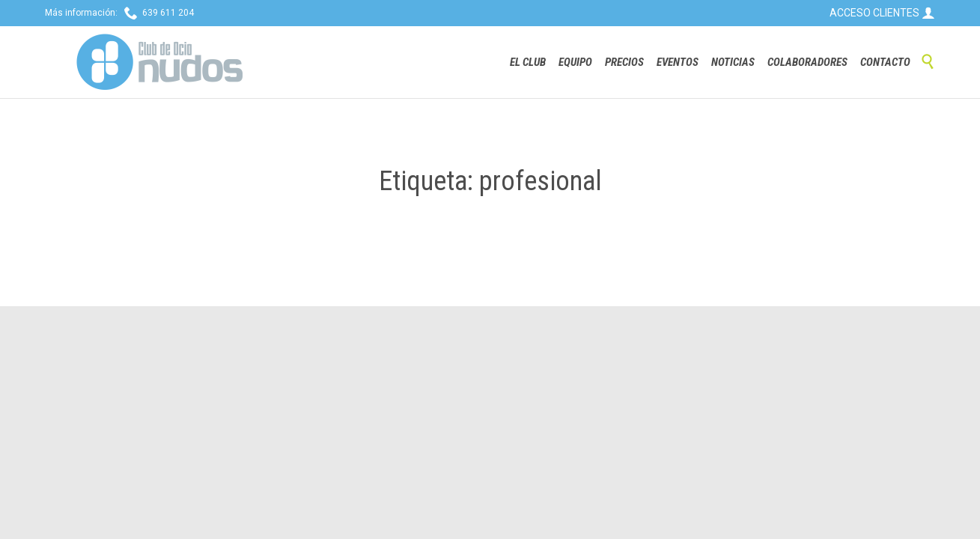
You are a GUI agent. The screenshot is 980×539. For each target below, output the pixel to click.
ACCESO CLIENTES (882, 13)
